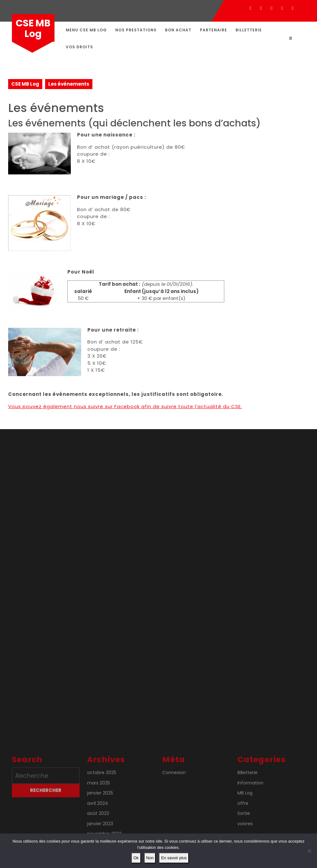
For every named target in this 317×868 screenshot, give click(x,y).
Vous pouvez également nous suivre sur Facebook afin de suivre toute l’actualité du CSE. (125, 406)
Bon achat (178, 30)
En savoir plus (174, 858)
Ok (136, 858)
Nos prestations (136, 30)
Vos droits (79, 47)
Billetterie (249, 30)
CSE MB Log (33, 29)
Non (150, 858)
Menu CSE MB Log (86, 30)
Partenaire (213, 30)
